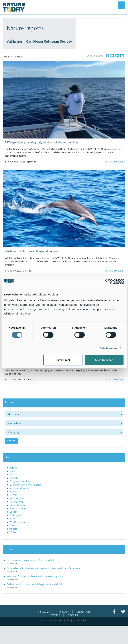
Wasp (12, 525)
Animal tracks (17, 474)
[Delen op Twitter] (112, 56)
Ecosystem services (20, 481)
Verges (13, 468)
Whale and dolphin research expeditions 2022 (31, 251)
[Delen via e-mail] (122, 56)
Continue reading (114, 162)
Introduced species (20, 488)
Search (11, 441)
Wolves (13, 532)
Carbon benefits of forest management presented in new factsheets (43, 568)
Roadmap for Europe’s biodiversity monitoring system (36, 576)
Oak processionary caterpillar (25, 485)
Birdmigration (17, 515)
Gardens (14, 512)
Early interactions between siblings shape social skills (35, 584)
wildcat (13, 529)
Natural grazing (18, 505)
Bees (12, 471)
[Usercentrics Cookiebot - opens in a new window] (108, 281)
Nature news (16, 502)
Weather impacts (19, 522)
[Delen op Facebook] (107, 56)
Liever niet (63, 360)
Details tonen (108, 348)
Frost (12, 518)
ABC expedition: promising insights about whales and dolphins (41, 142)
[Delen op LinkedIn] (117, 56)
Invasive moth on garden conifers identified (30, 560)
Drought (14, 478)
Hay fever (15, 491)
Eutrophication (18, 508)
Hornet (13, 495)
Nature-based (17, 498)
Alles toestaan (104, 360)
